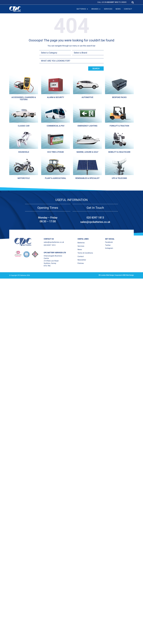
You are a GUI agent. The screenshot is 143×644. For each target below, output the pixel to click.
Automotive (87, 97)
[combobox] (71, 61)
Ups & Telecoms (119, 178)
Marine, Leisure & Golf (87, 152)
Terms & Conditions (85, 253)
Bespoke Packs (119, 97)
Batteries (81, 243)
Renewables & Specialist (87, 178)
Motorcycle (24, 178)
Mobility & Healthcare (119, 152)
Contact (81, 256)
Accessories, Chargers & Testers (24, 98)
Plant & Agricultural (56, 178)
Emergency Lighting (87, 126)
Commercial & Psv (56, 126)
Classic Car (24, 126)
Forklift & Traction (119, 126)
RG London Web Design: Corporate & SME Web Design (116, 275)
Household (24, 152)
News (80, 250)
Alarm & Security (56, 97)
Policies (81, 263)
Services (81, 246)
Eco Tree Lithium (56, 152)
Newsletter (82, 260)
